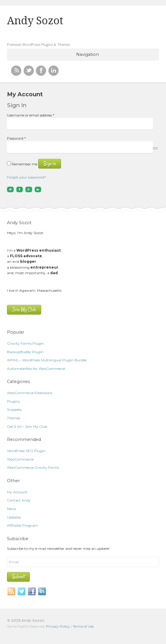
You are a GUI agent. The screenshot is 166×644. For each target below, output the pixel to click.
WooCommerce (20, 459)
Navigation (88, 54)
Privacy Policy (58, 626)
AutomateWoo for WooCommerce (36, 369)
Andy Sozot (35, 21)
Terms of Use (83, 626)
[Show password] (155, 148)
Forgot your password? (27, 177)
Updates (14, 517)
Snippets (14, 409)
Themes (14, 418)
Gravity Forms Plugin (25, 343)
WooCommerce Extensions (30, 393)
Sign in (50, 164)
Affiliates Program (22, 525)
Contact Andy (19, 500)
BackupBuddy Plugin (25, 352)
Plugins (13, 401)
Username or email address (31, 115)
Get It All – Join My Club (27, 426)
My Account (17, 492)
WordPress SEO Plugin (26, 451)
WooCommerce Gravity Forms (33, 467)
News (12, 509)
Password (16, 138)
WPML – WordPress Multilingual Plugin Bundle (47, 360)
